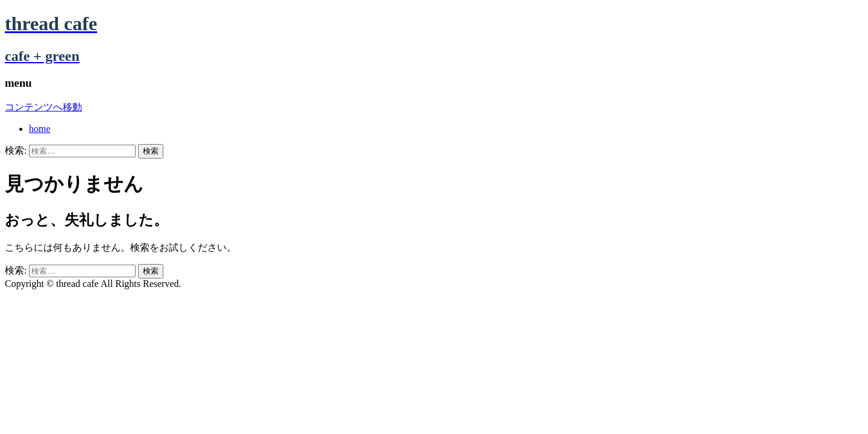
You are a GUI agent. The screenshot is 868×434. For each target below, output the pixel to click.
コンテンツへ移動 (43, 107)
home (40, 129)
